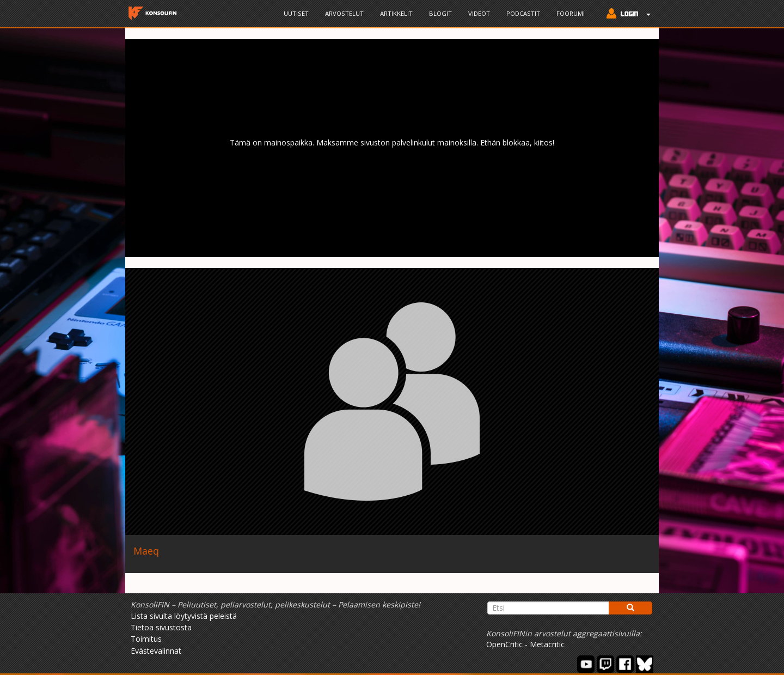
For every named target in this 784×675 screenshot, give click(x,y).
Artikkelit (396, 13)
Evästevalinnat (156, 651)
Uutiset (296, 13)
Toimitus (146, 639)
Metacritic (547, 644)
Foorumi (571, 13)
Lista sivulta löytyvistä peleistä (184, 616)
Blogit (440, 13)
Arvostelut (344, 13)
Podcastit (523, 13)
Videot (479, 13)
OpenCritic (504, 644)
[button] (626, 15)
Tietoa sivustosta (161, 627)
